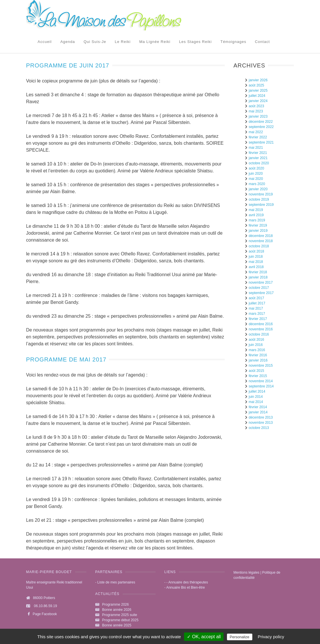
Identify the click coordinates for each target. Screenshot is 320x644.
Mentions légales (247, 573)
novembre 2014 (261, 381)
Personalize (240, 637)
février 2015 (258, 376)
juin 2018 (256, 257)
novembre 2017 (261, 283)
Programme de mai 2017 (66, 359)
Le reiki (123, 42)
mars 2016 (257, 350)
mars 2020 (257, 184)
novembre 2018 (261, 241)
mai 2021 (256, 148)
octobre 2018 (259, 246)
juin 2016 (256, 345)
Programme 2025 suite (120, 615)
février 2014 (258, 407)
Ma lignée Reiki (155, 42)
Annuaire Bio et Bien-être (185, 587)
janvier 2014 (258, 412)
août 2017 (256, 298)
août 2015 (256, 371)
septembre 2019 (261, 205)
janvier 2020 (258, 189)
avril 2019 (256, 215)
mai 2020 (256, 179)
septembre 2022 (261, 127)
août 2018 (256, 251)
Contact (262, 42)
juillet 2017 (257, 303)
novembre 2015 (261, 366)
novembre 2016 (261, 329)
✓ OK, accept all (204, 637)
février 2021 (258, 153)
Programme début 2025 (120, 620)
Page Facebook (42, 614)
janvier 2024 (258, 101)
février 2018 (258, 272)
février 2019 (258, 225)
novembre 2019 (261, 194)
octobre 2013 (259, 428)
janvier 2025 (258, 91)
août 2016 (256, 340)
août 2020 (256, 168)
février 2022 (258, 137)
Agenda (68, 42)
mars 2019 (257, 220)
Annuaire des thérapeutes (188, 582)
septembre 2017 (261, 293)
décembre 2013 (261, 417)
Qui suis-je (95, 42)
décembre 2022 (261, 122)
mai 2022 (256, 132)
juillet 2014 (257, 391)
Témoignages (233, 42)
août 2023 (256, 106)
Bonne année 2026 (117, 610)
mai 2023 (256, 111)
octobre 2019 (259, 199)
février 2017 (258, 319)
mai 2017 (256, 308)
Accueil (45, 42)
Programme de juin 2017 (68, 65)
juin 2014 (256, 397)
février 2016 (258, 355)
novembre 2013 (261, 423)
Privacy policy (271, 637)
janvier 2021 (258, 158)
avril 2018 (256, 267)
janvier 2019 (258, 231)
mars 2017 (257, 314)
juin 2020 (256, 174)
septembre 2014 (261, 386)
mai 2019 (256, 210)
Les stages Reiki (196, 42)
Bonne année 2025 (117, 625)
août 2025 (256, 85)
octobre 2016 (259, 334)
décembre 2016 (261, 324)
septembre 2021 (261, 142)
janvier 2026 (258, 80)
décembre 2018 (261, 236)
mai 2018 (256, 262)
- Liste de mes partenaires (115, 582)
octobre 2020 (259, 163)
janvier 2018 (258, 277)
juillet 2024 (257, 96)
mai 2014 (256, 402)
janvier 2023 (258, 116)
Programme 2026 (116, 605)
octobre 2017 (259, 288)
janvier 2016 (258, 360)
